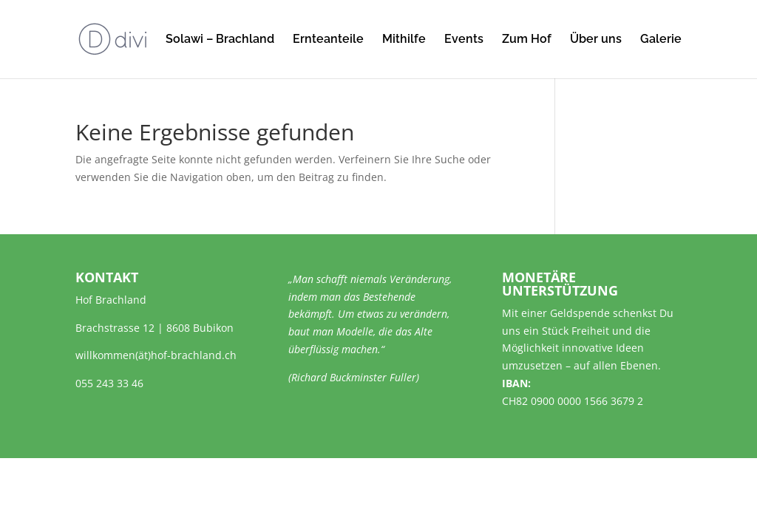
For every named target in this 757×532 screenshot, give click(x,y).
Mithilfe (404, 40)
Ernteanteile (328, 40)
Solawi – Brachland (220, 40)
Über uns (596, 40)
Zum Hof (527, 40)
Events (464, 40)
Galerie (661, 40)
